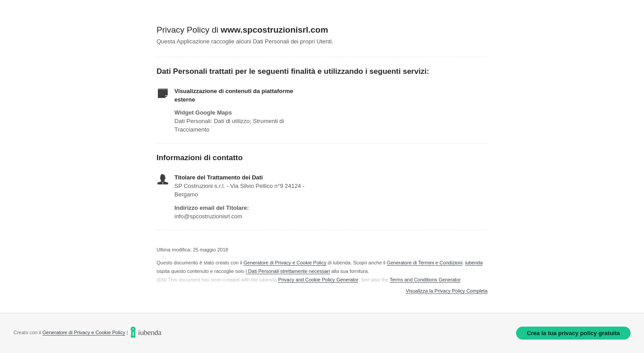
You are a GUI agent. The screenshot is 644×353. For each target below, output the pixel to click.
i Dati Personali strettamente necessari (288, 271)
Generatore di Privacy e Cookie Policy (285, 263)
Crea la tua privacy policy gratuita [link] (573, 333)
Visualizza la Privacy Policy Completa (447, 291)
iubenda (474, 263)
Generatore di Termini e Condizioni (425, 263)
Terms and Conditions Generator (425, 280)
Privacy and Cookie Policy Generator (318, 280)
